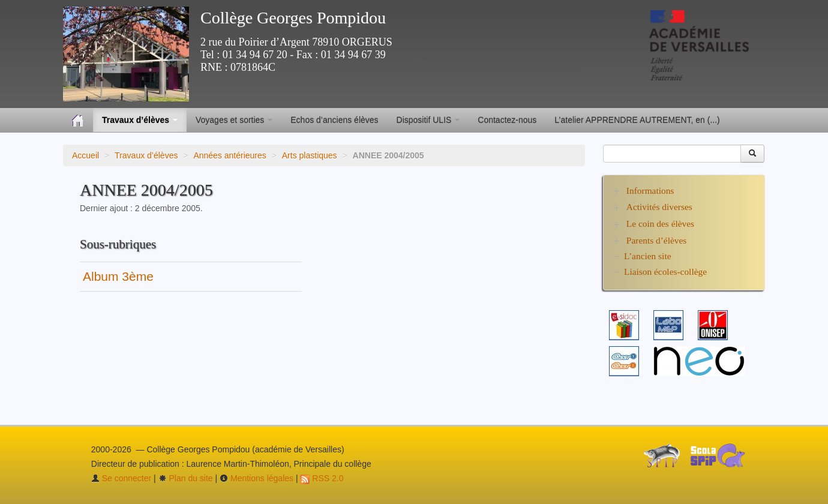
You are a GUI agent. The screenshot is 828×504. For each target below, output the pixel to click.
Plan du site (186, 478)
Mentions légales (256, 478)
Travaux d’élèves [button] (140, 120)
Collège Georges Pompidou (293, 18)
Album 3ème (118, 276)
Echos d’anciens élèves (334, 120)
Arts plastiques (310, 155)
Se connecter (121, 478)
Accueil (85, 155)
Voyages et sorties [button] (234, 120)
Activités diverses (659, 207)
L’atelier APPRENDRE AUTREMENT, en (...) (637, 120)
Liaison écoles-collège (665, 271)
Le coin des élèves (660, 223)
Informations (650, 190)
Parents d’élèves (656, 240)
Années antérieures (229, 155)
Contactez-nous (507, 120)
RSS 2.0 (322, 478)
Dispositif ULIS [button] (428, 120)
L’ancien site (648, 256)
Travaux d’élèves (146, 155)
